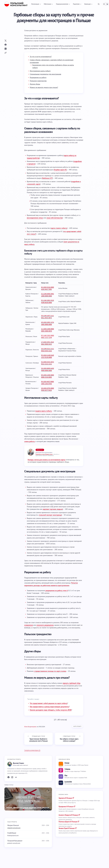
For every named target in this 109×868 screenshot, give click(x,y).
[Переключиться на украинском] (43, 30)
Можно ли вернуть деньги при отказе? (44, 87)
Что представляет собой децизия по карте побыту (49, 703)
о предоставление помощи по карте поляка (50, 671)
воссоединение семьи (35, 218)
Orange (67, 763)
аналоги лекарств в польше (68, 815)
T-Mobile (67, 769)
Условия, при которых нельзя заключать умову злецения (28, 808)
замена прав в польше (67, 828)
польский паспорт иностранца (50, 515)
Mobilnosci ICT (47, 178)
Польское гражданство (38, 81)
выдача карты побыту (44, 411)
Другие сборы (35, 84)
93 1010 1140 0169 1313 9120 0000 (48, 356)
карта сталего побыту (59, 228)
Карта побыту (77, 726)
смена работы (29, 441)
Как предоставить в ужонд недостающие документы (49, 707)
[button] (99, 4)
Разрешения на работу (38, 77)
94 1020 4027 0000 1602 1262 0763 (47, 383)
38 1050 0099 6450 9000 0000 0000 (48, 369)
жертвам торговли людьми (53, 509)
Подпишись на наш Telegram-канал (44, 454)
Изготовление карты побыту (40, 71)
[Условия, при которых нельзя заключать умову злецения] (28, 799)
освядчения (29, 625)
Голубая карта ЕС (60, 170)
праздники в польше (66, 806)
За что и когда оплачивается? (41, 57)
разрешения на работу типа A (57, 591)
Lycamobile (68, 782)
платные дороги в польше (68, 822)
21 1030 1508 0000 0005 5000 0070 (48, 330)
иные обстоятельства (54, 218)
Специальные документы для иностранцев (45, 74)
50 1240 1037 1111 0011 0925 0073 (47, 317)
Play (66, 775)
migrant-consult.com (14, 828)
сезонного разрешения (45, 625)
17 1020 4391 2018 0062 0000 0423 (47, 343)
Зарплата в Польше (65, 798)
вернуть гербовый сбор (72, 683)
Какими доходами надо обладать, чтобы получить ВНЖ (51, 710)
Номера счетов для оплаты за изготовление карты (47, 460)
